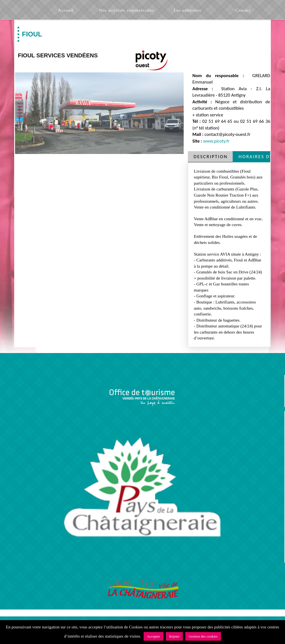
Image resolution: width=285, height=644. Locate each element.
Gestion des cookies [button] (203, 636)
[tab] (210, 157)
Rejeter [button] (175, 636)
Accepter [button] (153, 636)
